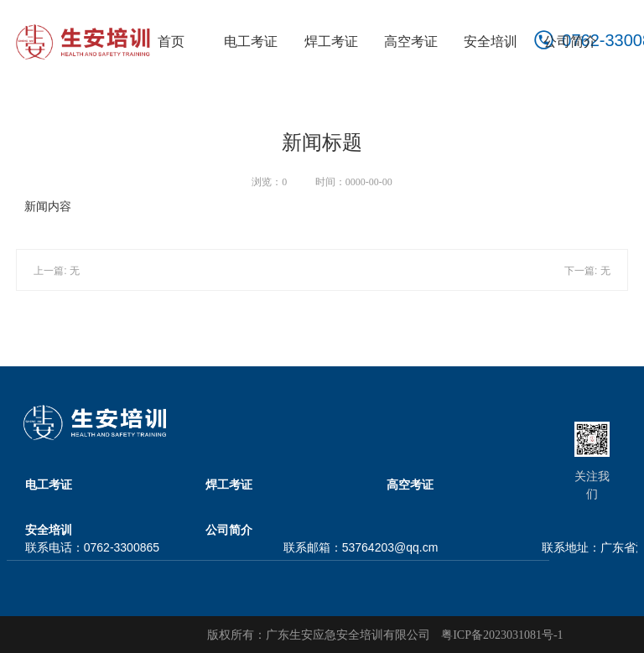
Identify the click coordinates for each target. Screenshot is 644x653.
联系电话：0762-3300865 (92, 547)
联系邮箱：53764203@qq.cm (361, 547)
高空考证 (411, 41)
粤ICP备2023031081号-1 (502, 635)
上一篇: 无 (57, 271)
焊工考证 (331, 41)
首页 (171, 41)
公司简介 (570, 41)
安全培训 (491, 41)
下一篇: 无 (587, 271)
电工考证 (251, 41)
